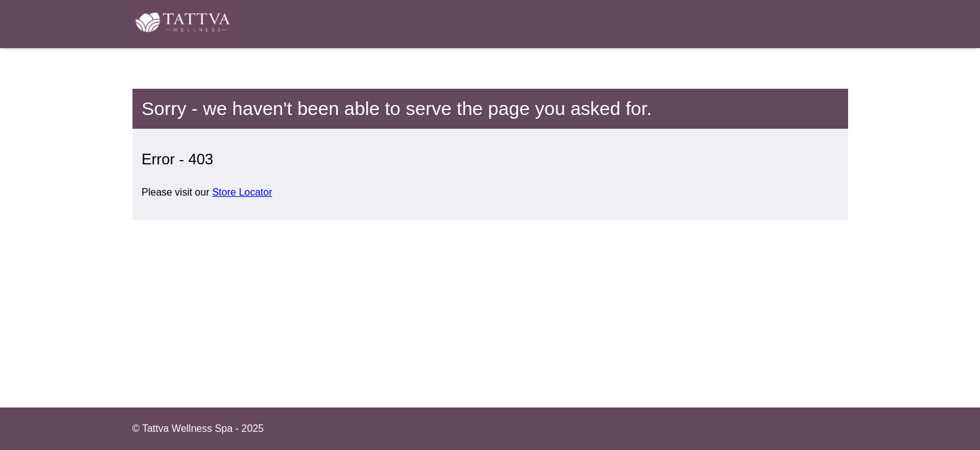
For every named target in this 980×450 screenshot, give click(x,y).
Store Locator (242, 192)
